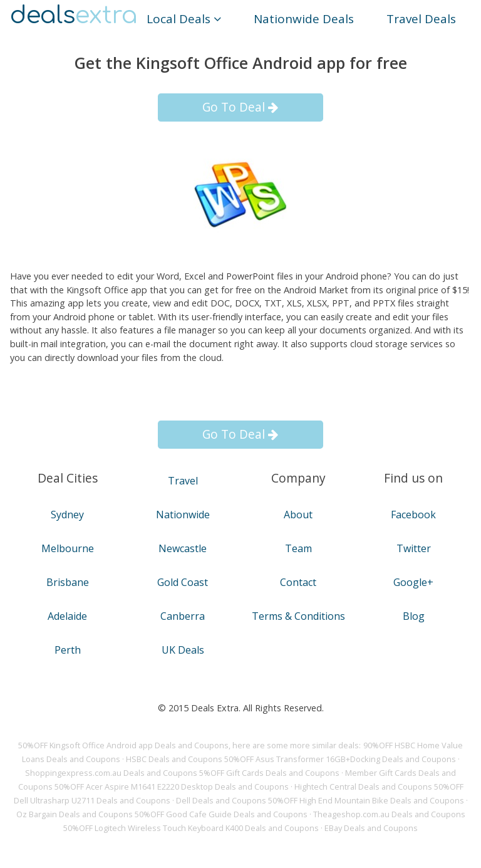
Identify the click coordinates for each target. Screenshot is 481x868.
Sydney (67, 515)
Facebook (413, 515)
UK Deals (183, 650)
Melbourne (68, 548)
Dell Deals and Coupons (221, 800)
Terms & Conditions (298, 616)
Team (298, 548)
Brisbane (68, 582)
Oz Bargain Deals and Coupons (75, 814)
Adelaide (67, 616)
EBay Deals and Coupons (371, 828)
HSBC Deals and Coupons (174, 759)
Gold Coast (183, 582)
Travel (183, 481)
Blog (414, 616)
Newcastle (183, 548)
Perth (68, 650)
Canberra (183, 616)
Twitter (414, 548)
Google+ (413, 582)
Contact (298, 582)
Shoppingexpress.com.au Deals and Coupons (111, 773)
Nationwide (183, 515)
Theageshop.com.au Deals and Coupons (389, 814)
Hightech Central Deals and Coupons (363, 787)
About (298, 515)
